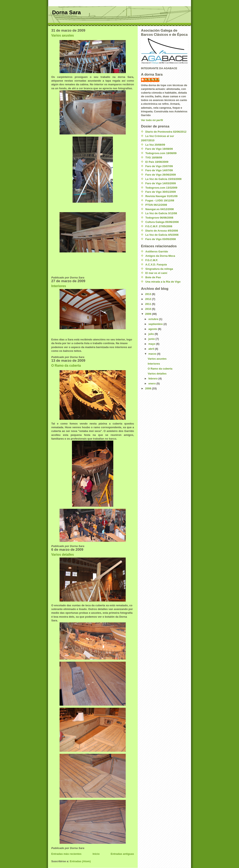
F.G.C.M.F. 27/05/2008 (159, 226)
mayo (152, 344)
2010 (149, 309)
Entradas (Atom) (80, 861)
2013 (149, 294)
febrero (153, 379)
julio (152, 334)
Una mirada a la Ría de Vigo (163, 282)
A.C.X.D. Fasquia (156, 265)
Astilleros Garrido (157, 251)
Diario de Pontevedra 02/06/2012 (166, 132)
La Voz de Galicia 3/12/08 (161, 213)
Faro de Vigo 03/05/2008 (161, 239)
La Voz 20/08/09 (155, 145)
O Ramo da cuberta (66, 366)
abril (152, 349)
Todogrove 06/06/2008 (159, 218)
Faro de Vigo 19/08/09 (159, 149)
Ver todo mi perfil (152, 120)
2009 (149, 314)
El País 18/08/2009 (157, 162)
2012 (149, 299)
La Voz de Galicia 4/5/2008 (162, 235)
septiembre (156, 324)
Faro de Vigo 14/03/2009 (161, 183)
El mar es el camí (156, 273)
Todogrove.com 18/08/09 (161, 153)
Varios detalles (63, 555)
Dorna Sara (66, 12)
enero (152, 383)
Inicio (96, 854)
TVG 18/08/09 (154, 158)
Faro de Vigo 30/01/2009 (161, 192)
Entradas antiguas (122, 854)
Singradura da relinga (159, 269)
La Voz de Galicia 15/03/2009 (163, 179)
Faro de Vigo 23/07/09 (159, 166)
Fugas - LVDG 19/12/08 (160, 200)
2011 (149, 304)
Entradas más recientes (66, 854)
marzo (153, 354)
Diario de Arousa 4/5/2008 (162, 231)
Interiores (59, 286)
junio (152, 339)
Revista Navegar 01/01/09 (161, 196)
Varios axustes (63, 35)
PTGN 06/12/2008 (156, 205)
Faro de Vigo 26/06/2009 (161, 175)
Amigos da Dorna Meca (160, 256)
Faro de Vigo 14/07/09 (159, 170)
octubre (154, 319)
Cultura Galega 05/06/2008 (162, 222)
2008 (149, 388)
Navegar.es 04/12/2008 (160, 209)
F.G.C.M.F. (152, 260)
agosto (153, 329)
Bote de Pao (153, 277)
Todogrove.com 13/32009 (161, 188)
